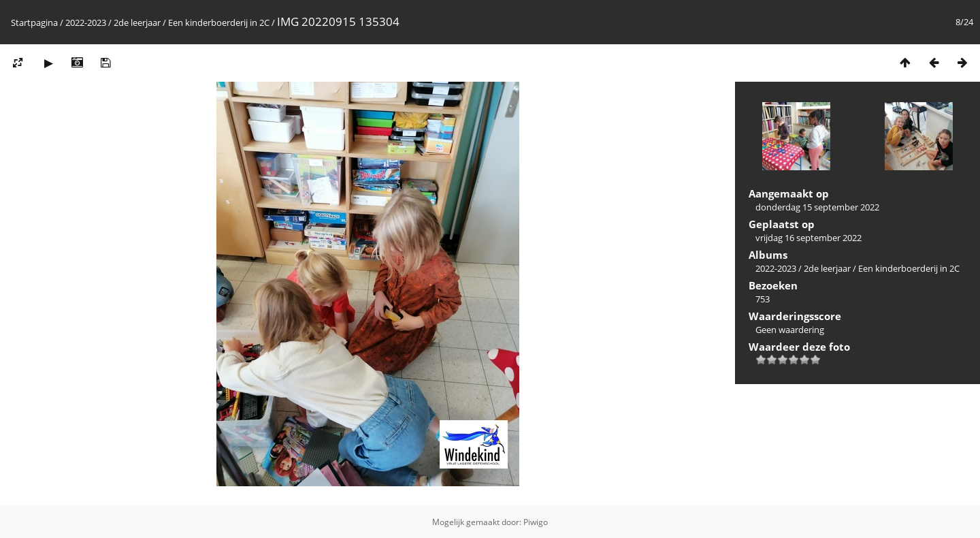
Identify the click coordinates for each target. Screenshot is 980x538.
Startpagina (34, 22)
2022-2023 (86, 22)
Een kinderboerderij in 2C (219, 22)
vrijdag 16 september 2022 (808, 238)
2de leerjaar (137, 22)
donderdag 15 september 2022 (817, 207)
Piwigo (536, 522)
